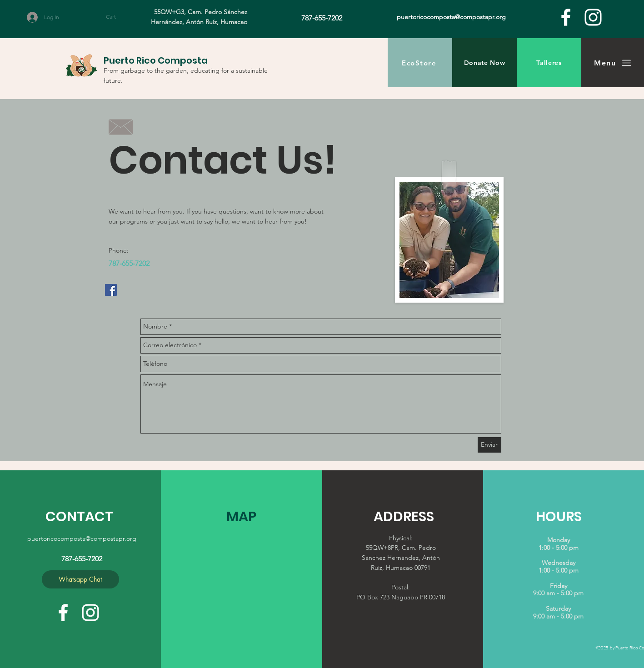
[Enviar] (489, 445)
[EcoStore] (420, 63)
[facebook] (566, 17)
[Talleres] (549, 63)
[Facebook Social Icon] (111, 290)
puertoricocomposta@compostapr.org (82, 538)
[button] (119, 17)
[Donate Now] (484, 63)
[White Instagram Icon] (593, 17)
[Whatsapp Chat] (80, 579)
